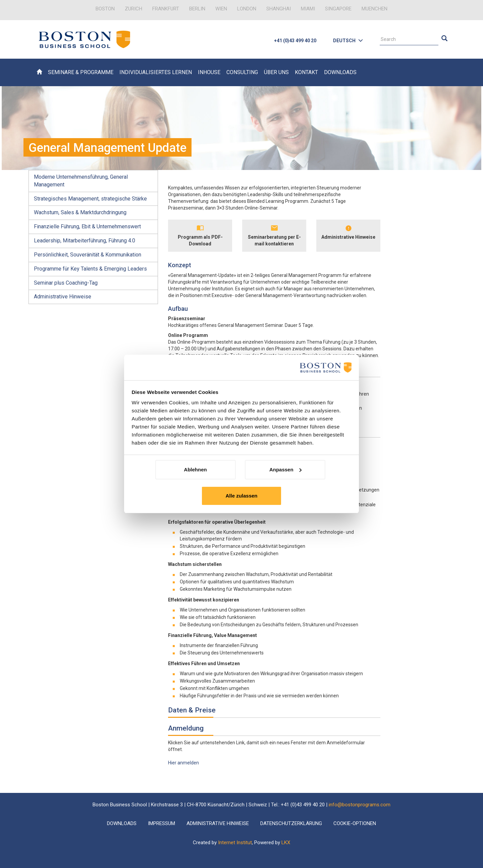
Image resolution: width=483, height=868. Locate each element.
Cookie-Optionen (355, 823)
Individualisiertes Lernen (156, 72)
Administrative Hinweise (63, 297)
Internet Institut (235, 843)
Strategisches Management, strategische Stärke (90, 199)
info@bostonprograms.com (360, 805)
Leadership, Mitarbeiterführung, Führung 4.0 (85, 241)
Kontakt (306, 72)
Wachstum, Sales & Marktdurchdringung (80, 212)
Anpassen (285, 470)
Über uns (276, 72)
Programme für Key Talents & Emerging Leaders (90, 269)
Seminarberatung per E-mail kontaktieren (274, 240)
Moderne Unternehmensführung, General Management (81, 181)
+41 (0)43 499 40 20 (295, 41)
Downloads (340, 72)
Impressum (162, 823)
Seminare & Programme (81, 72)
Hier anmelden (183, 763)
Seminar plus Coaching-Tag (66, 283)
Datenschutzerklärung (291, 823)
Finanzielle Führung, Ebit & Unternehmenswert (87, 226)
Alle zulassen (241, 496)
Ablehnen (195, 470)
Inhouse (209, 72)
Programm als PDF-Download (200, 240)
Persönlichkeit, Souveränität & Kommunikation (88, 255)
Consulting (242, 72)
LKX (286, 843)
